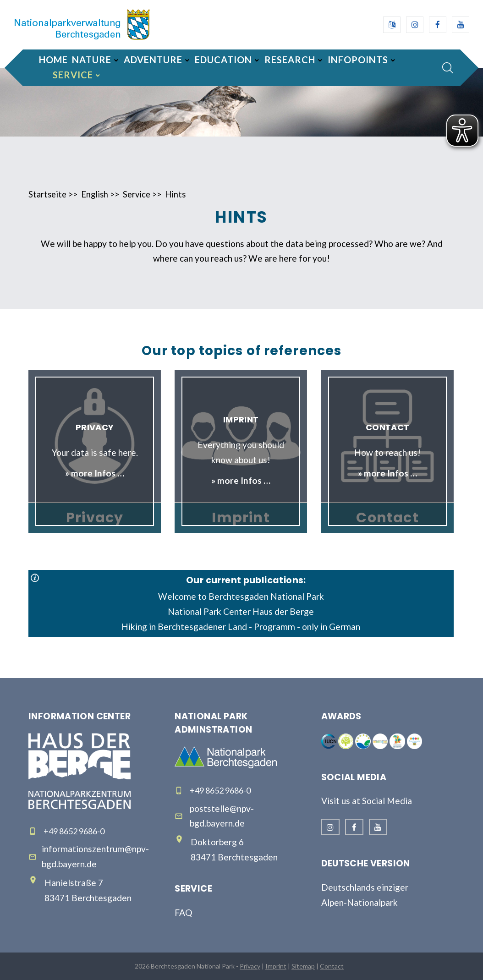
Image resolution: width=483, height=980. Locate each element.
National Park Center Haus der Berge (241, 611)
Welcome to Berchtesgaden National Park (241, 596)
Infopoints (358, 60)
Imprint (276, 966)
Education (223, 60)
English (95, 194)
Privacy (250, 966)
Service (73, 75)
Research (290, 60)
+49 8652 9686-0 (74, 831)
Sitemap (303, 966)
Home (53, 60)
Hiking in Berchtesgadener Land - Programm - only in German (241, 627)
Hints (175, 194)
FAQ (184, 912)
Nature (92, 60)
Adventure (153, 60)
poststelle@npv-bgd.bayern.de (222, 816)
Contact (332, 966)
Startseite (47, 194)
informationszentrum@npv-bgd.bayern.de (95, 856)
